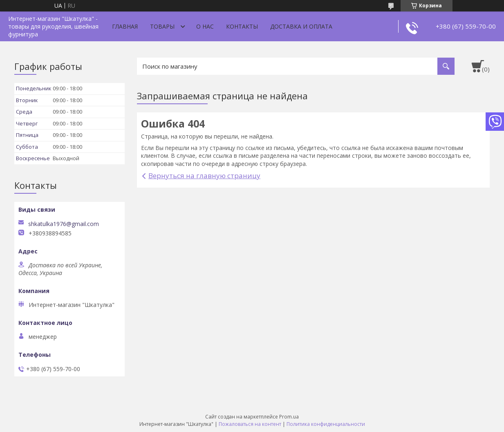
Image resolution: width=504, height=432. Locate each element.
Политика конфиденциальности (326, 424)
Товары (162, 26)
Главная (125, 26)
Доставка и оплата (301, 26)
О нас (205, 26)
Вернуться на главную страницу (204, 176)
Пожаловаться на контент (250, 424)
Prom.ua (289, 417)
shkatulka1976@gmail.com (64, 224)
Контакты (242, 26)
